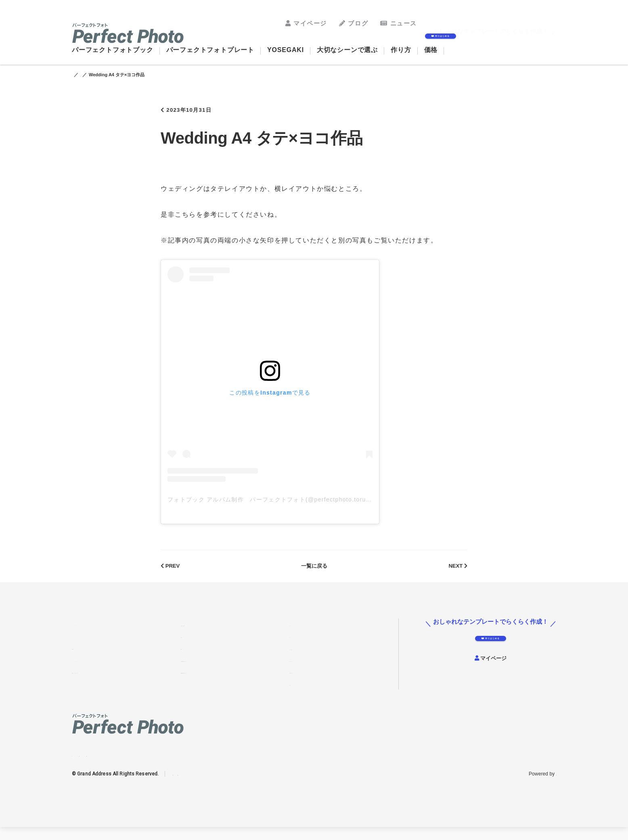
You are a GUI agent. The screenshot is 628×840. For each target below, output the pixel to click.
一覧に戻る (314, 574)
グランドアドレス (537, 787)
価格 (431, 50)
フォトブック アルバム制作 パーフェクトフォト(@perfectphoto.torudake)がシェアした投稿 (303, 504)
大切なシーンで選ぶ (347, 50)
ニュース (399, 23)
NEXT (456, 574)
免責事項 (236, 787)
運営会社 (301, 695)
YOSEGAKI (286, 50)
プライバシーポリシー (197, 787)
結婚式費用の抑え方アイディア (220, 683)
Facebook (93, 765)
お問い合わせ (306, 671)
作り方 (401, 50)
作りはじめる (487, 39)
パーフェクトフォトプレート (210, 50)
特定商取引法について (318, 683)
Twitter (110, 765)
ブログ (354, 23)
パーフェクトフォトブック (113, 50)
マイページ (306, 23)
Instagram (77, 765)
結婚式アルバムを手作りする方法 (114, 683)
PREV (172, 574)
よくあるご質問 (309, 659)
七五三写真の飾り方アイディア (220, 671)
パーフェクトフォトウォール (109, 671)
